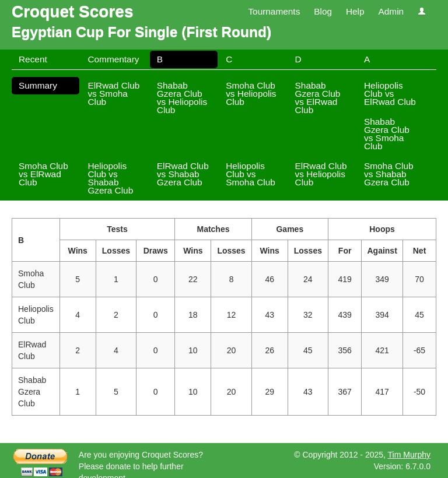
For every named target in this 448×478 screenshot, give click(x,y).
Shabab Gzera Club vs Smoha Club (387, 134)
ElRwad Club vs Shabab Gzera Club (183, 174)
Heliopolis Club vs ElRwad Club (390, 94)
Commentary (113, 59)
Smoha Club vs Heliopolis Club (251, 94)
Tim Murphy (409, 455)
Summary (38, 85)
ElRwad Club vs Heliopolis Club (321, 174)
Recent (33, 59)
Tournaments (274, 11)
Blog (323, 11)
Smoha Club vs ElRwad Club (43, 174)
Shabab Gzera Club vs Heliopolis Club (182, 98)
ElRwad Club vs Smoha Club (113, 94)
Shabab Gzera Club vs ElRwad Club (318, 98)
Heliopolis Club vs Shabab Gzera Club (110, 178)
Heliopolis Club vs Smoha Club (251, 174)
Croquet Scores (73, 11)
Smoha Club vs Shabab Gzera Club (389, 174)
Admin (391, 11)
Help (355, 11)
